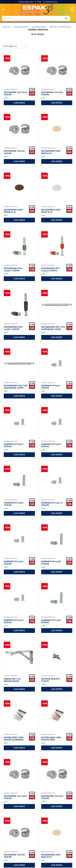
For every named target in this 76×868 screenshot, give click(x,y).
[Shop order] (15, 46)
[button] (3, 9)
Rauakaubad (39, 27)
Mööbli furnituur (60, 27)
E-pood (38, 2)
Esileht (7, 27)
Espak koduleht (26, 2)
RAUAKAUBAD (21, 27)
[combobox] (36, 18)
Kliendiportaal (50, 2)
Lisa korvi (19, 103)
